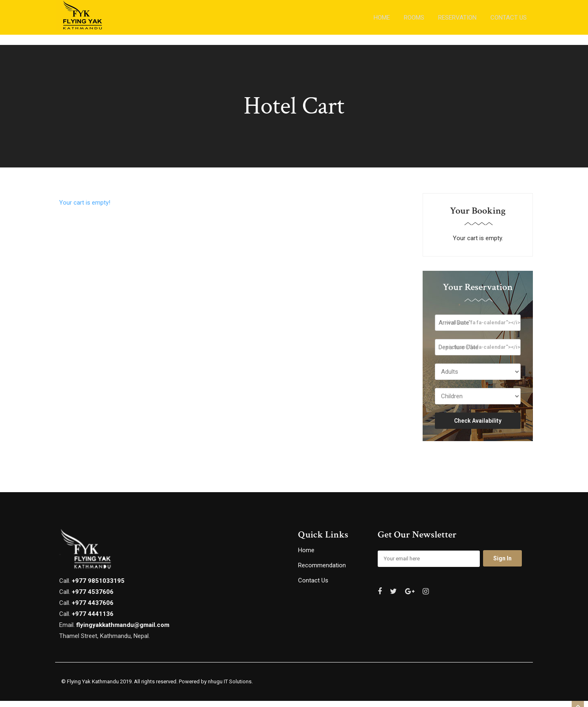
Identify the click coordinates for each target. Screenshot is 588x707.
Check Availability (478, 427)
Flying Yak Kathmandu (93, 688)
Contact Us (313, 587)
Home (306, 556)
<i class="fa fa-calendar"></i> (483, 329)
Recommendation (322, 571)
